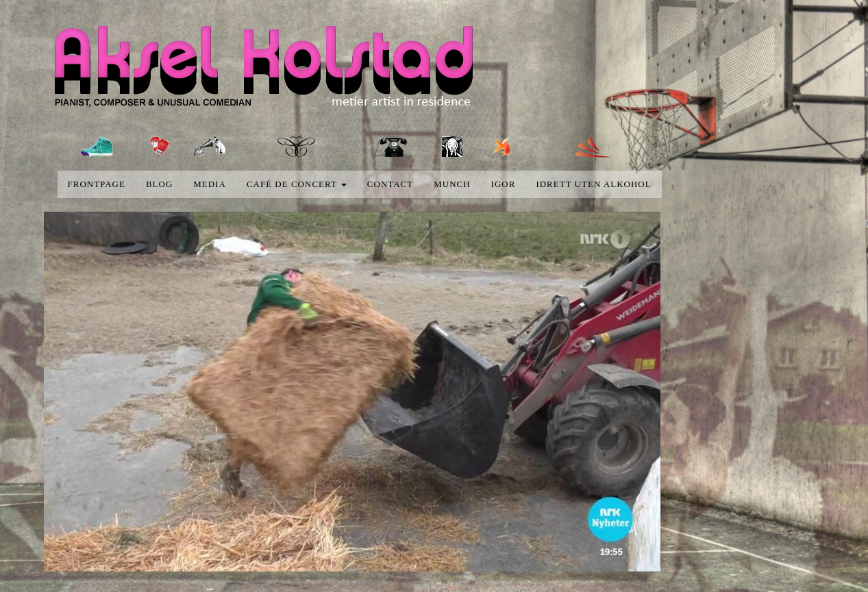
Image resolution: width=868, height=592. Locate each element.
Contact (390, 184)
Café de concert (297, 184)
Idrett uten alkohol (593, 184)
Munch (452, 184)
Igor (504, 184)
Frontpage (97, 184)
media (210, 184)
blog (159, 184)
